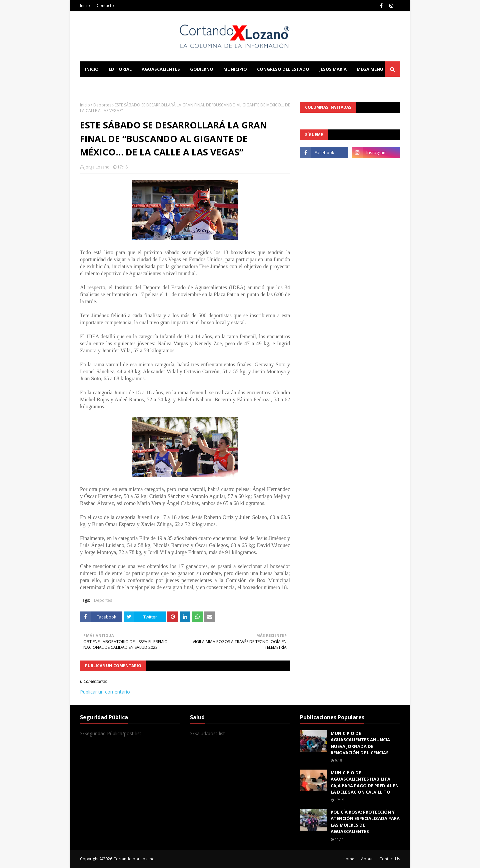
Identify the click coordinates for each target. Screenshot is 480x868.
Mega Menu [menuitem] (370, 69)
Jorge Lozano (97, 167)
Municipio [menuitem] (235, 69)
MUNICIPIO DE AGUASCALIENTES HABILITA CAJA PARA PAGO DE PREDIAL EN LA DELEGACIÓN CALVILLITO (365, 782)
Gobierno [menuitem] (202, 69)
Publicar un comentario (105, 692)
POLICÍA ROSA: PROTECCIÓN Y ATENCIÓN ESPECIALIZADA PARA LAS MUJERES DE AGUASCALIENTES (365, 822)
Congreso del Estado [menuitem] (283, 69)
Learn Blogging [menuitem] (104, 84)
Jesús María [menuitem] (333, 69)
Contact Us (390, 859)
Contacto (105, 6)
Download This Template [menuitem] (219, 84)
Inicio (85, 6)
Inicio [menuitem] (92, 69)
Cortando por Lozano (134, 859)
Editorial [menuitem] (120, 69)
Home (348, 859)
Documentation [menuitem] (153, 84)
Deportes (102, 105)
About (367, 859)
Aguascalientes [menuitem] (161, 69)
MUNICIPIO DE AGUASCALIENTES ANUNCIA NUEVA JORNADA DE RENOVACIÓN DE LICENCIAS (360, 743)
